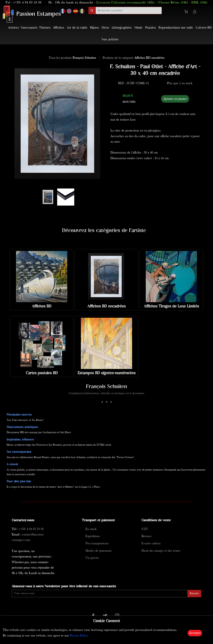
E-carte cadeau (151, 544)
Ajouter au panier (175, 99)
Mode (138, 28)
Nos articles (110, 40)
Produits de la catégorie (134, 58)
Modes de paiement (98, 551)
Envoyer (194, 593)
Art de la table (77, 28)
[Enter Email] (100, 594)
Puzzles (151, 28)
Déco (105, 28)
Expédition (93, 536)
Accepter (195, 633)
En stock (91, 529)
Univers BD (204, 28)
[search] (129, 10)
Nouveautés (29, 28)
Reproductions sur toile (176, 28)
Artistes (13, 28)
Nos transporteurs (97, 544)
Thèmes (45, 28)
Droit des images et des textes (161, 551)
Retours (147, 536)
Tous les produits (73, 58)
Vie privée (92, 558)
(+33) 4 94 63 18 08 (27, 3)
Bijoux (95, 28)
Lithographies (122, 28)
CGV (145, 529)
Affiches (58, 28)
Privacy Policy (79, 636)
